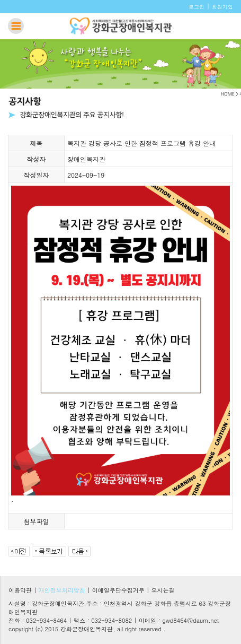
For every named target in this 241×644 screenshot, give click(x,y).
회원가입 (222, 7)
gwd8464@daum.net (190, 620)
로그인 (197, 7)
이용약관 (20, 590)
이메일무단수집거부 (118, 590)
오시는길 (163, 590)
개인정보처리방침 (62, 590)
